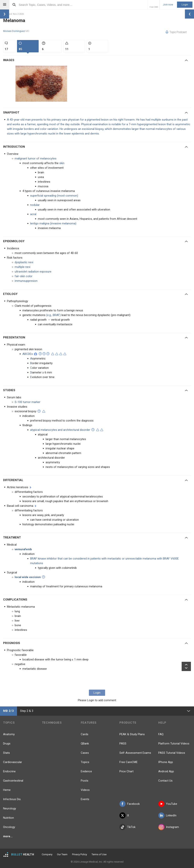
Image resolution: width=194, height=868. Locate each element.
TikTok (127, 827)
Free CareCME (128, 762)
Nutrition (9, 818)
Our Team (62, 854)
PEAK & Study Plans (132, 734)
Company (47, 854)
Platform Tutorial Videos (174, 744)
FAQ (161, 734)
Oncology (9, 827)
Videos (85, 790)
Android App (166, 771)
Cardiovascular (13, 762)
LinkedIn (167, 815)
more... (8, 836)
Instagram (169, 827)
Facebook (130, 804)
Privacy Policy (80, 854)
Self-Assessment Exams (135, 753)
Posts (85, 781)
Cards (85, 734)
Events (85, 799)
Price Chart (126, 771)
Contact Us (165, 781)
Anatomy (9, 734)
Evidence (86, 771)
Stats (6, 753)
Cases (85, 753)
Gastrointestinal (13, 781)
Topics (85, 762)
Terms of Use (99, 854)
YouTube (168, 804)
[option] (42, 84)
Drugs (7, 744)
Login (185, 5)
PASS (123, 744)
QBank (85, 744)
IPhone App (166, 762)
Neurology (10, 808)
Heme (7, 790)
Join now (168, 5)
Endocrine (9, 771)
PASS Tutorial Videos (172, 753)
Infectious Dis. (12, 799)
